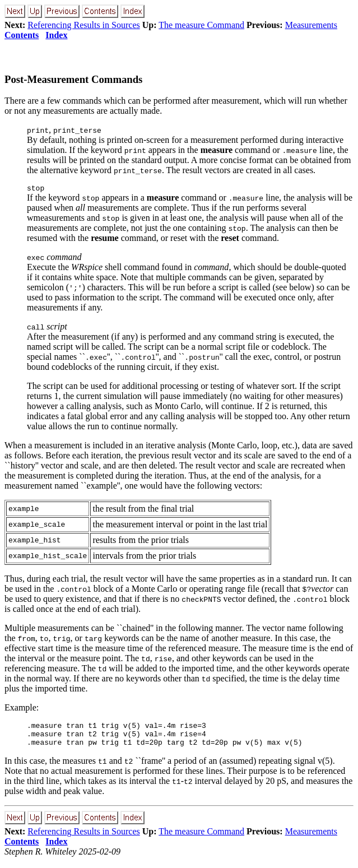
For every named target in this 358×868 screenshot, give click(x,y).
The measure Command (201, 25)
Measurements (311, 25)
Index (56, 35)
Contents (22, 35)
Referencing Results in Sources (83, 25)
